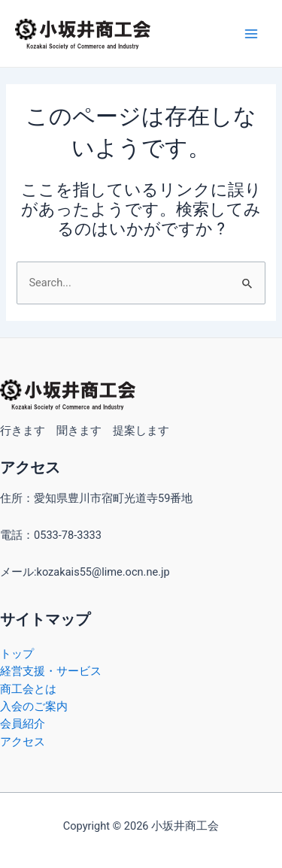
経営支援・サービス (51, 671)
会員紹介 (23, 724)
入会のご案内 (34, 706)
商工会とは (28, 689)
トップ (17, 654)
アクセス (23, 742)
